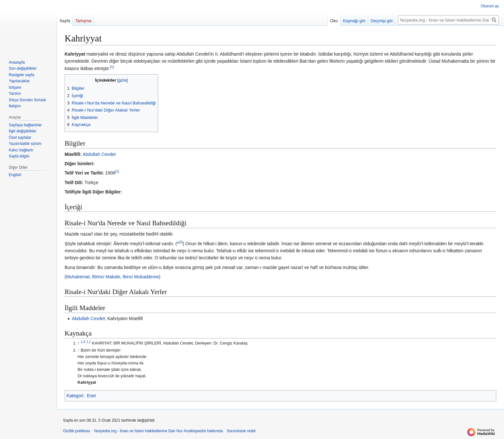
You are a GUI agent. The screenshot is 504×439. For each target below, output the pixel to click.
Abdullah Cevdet (99, 154)
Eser (91, 396)
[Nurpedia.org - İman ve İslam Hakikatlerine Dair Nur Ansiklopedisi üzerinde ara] (448, 20)
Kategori (75, 396)
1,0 (83, 342)
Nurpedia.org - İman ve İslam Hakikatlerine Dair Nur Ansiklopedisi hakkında (158, 431)
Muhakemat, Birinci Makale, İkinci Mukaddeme (113, 277)
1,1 (89, 342)
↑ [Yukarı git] (78, 350)
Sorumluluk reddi (241, 431)
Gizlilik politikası (77, 431)
